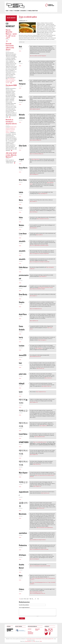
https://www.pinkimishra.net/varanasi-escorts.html (39, 549)
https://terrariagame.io (42, 340)
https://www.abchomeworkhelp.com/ (37, 154)
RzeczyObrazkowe (28, 641)
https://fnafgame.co (39, 348)
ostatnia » (38, 598)
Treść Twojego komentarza (25, 607)
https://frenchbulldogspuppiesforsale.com (38, 593)
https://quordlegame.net (43, 193)
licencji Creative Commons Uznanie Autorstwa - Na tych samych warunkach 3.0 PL (40, 639)
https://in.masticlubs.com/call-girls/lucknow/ (45, 527)
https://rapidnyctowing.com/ (35, 109)
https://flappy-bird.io (36, 159)
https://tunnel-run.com (45, 493)
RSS (46, 630)
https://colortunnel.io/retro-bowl (43, 219)
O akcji (11, 11)
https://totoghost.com (34, 402)
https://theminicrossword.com (35, 356)
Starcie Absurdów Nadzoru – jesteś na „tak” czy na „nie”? (11, 34)
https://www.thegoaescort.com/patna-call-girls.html (39, 253)
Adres (20, 51)
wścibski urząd (22, 42)
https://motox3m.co (48, 378)
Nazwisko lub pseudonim (24, 605)
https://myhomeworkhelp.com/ (36, 140)
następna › (36, 598)
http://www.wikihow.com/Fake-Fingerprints (38, 56)
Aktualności (23, 11)
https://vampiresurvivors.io (41, 392)
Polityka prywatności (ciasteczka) (31, 633)
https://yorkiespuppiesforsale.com (36, 592)
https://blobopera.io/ (43, 276)
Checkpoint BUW (11, 85)
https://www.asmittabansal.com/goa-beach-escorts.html (40, 566)
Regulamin (17, 11)
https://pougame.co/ (34, 296)
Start (7, 11)
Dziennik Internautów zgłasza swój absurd (10, 47)
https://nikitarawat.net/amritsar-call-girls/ (45, 287)
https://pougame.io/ (33, 201)
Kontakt (30, 629)
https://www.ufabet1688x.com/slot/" (40, 442)
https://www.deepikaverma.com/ (36, 309)
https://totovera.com (37, 464)
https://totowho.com (40, 368)
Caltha (34, 641)
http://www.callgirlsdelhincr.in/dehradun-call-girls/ (39, 245)
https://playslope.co (33, 228)
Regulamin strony (37, 630)
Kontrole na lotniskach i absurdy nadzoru (11, 122)
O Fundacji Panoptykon (33, 11)
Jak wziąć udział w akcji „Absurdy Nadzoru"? (11, 155)
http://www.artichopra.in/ (35, 559)
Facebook (50, 634)
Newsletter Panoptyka (49, 629)
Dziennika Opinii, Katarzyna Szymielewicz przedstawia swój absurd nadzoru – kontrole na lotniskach (11, 130)
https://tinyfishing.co (34, 212)
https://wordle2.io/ (39, 235)
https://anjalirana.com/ (34, 321)
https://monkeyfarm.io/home (40, 437)
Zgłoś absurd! (11, 18)
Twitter (46, 634)
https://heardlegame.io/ (34, 174)
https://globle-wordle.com (47, 386)
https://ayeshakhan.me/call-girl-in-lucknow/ (38, 540)
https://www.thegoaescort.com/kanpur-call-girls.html (40, 262)
